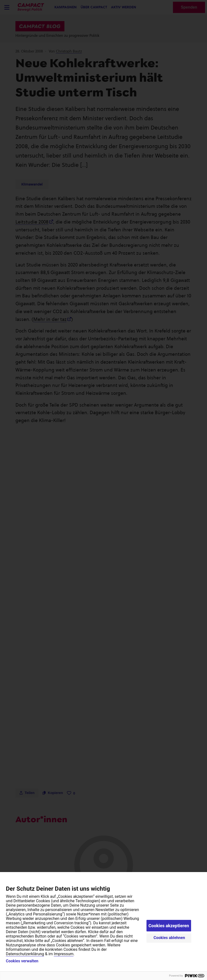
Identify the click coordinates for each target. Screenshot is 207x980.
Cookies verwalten (22, 961)
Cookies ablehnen (169, 938)
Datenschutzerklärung (25, 954)
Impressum (64, 954)
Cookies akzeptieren (169, 926)
